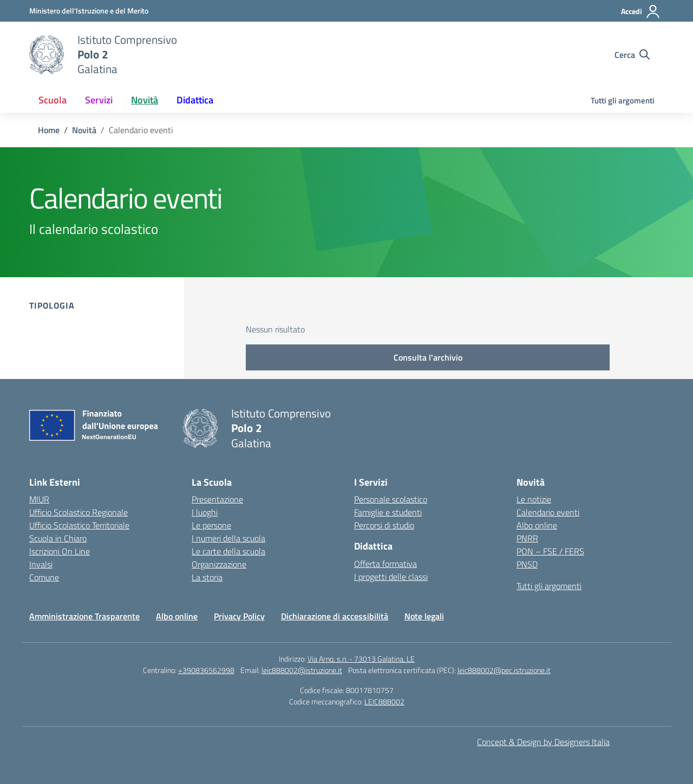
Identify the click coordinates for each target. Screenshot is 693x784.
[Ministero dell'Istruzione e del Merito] (89, 11)
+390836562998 (206, 670)
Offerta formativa (385, 564)
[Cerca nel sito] (632, 55)
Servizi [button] (99, 100)
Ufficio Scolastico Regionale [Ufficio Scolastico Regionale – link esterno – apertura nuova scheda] (79, 512)
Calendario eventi (548, 512)
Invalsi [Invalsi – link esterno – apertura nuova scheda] (41, 564)
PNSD (527, 564)
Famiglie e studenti (388, 512)
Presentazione (217, 499)
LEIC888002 (384, 701)
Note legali (424, 616)
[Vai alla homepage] (47, 55)
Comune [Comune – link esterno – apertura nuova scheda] (44, 577)
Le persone (211, 525)
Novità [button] (145, 100)
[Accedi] (641, 11)
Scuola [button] (53, 100)
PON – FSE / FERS (550, 551)
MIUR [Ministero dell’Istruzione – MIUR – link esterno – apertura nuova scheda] (39, 499)
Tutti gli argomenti (623, 100)
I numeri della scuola (228, 538)
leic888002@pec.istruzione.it (504, 670)
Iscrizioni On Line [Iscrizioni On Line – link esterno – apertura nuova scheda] (60, 551)
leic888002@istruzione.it (302, 670)
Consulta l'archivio (428, 357)
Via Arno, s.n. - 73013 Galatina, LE (361, 659)
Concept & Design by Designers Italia (543, 742)
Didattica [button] (195, 100)
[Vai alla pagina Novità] (84, 130)
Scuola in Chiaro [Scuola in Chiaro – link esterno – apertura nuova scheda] (58, 538)
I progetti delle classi (391, 577)
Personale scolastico (391, 499)
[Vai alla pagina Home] (49, 130)
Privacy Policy (239, 616)
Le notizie (534, 499)
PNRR (527, 538)
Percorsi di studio (384, 525)
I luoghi (205, 512)
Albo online (537, 525)
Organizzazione (219, 564)
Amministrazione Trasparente (84, 616)
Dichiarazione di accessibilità (335, 616)
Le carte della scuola (228, 551)
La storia (207, 577)
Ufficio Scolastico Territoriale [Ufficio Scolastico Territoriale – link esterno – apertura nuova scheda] (79, 525)
